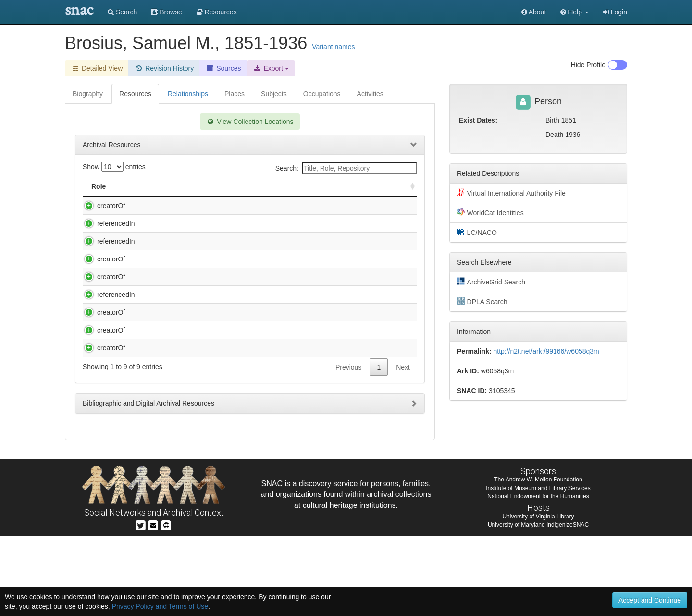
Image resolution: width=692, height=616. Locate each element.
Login (615, 12)
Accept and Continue (650, 600)
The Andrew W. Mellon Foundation (538, 560)
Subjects (274, 94)
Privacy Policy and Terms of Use (160, 606)
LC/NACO (477, 232)
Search (122, 12)
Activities (370, 94)
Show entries (114, 167)
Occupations (322, 94)
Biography (88, 94)
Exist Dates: (478, 120)
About (534, 12)
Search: (346, 168)
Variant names (333, 47)
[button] (575, 12)
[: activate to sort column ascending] (408, 187)
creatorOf (101, 206)
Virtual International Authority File (511, 193)
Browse (167, 12)
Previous (348, 454)
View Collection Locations (250, 122)
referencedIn (106, 233)
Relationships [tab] (188, 94)
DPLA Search (482, 301)
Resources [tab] (135, 94)
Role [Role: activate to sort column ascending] (99, 186)
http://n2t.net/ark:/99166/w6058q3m (546, 351)
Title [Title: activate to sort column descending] (146, 186)
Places (235, 94)
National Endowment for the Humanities (538, 576)
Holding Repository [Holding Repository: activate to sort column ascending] (338, 186)
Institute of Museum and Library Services (538, 568)
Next (403, 454)
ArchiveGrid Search (491, 282)
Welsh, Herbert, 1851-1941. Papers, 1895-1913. (207, 434)
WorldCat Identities (490, 212)
